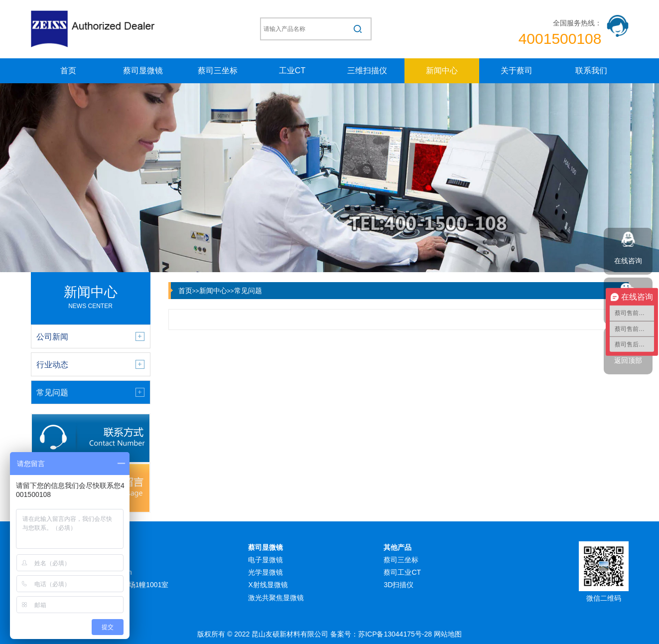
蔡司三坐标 (218, 71)
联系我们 (591, 71)
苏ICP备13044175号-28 (395, 634)
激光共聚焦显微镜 (276, 598)
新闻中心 (442, 71)
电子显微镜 (265, 560)
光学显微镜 (265, 572)
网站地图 (448, 634)
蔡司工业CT (402, 572)
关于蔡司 (517, 71)
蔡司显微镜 (143, 71)
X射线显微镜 (268, 585)
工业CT (292, 71)
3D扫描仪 (398, 585)
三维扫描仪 (367, 71)
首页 (68, 71)
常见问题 (248, 291)
